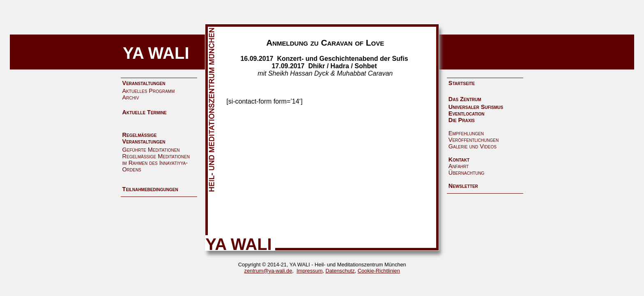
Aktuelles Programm (149, 91)
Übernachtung (467, 173)
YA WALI (156, 53)
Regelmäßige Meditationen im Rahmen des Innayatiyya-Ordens (156, 163)
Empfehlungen (466, 133)
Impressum (309, 271)
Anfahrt (459, 166)
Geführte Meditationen (151, 150)
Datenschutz (340, 271)
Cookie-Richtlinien (379, 271)
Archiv (131, 97)
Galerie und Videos (473, 146)
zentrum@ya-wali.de (268, 271)
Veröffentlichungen (474, 140)
